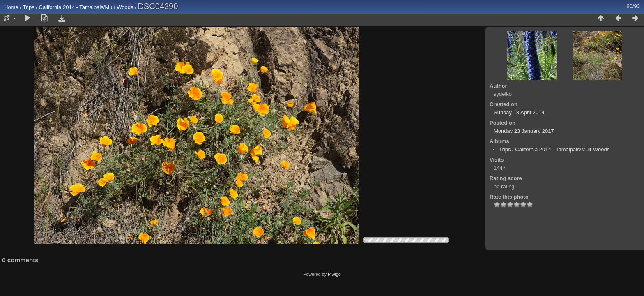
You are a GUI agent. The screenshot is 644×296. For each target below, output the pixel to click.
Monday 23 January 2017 (524, 131)
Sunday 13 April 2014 (519, 112)
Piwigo (334, 274)
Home (11, 7)
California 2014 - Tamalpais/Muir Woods (86, 7)
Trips (28, 7)
